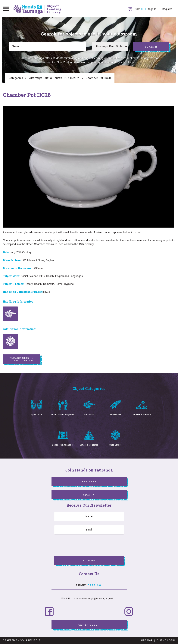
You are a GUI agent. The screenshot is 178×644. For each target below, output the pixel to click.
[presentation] (83, 546)
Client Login (166, 640)
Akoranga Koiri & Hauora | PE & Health (54, 78)
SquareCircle (30, 640)
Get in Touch (89, 625)
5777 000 (95, 585)
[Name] (89, 517)
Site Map (147, 640)
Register (167, 9)
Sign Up (89, 560)
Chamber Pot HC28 (98, 78)
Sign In (152, 9)
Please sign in (22, 359)
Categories (16, 78)
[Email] (89, 530)
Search (151, 47)
